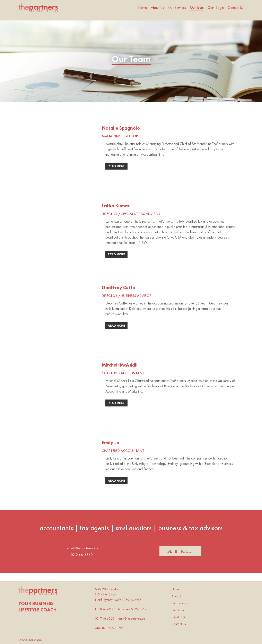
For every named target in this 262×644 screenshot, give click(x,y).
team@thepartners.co (82, 548)
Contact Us (179, 624)
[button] (180, 551)
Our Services (180, 603)
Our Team (178, 610)
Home (176, 589)
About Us (177, 596)
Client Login (179, 617)
